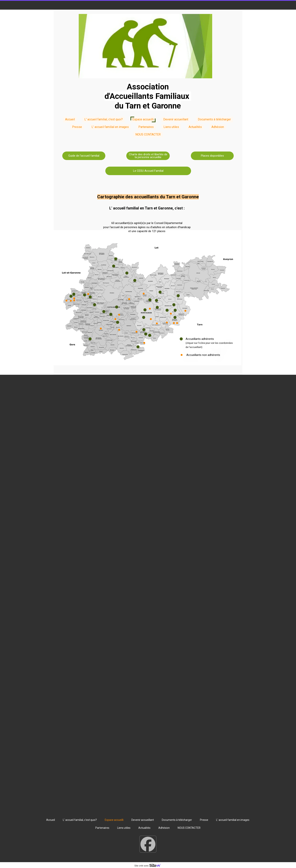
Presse (77, 127)
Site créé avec (149, 866)
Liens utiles (171, 127)
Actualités (195, 127)
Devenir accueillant (176, 119)
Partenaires (146, 127)
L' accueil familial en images (110, 127)
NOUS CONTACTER (148, 134)
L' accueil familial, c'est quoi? (104, 119)
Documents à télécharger (214, 119)
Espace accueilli (143, 119)
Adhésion (218, 127)
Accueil (70, 119)
